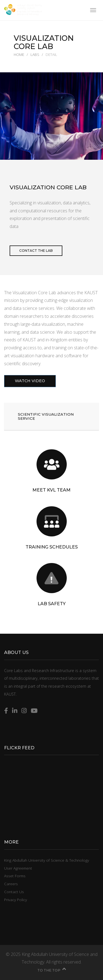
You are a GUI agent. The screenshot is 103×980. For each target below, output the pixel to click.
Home (19, 54)
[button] (51, 416)
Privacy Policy (16, 900)
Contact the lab (36, 251)
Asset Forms (15, 876)
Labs (35, 54)
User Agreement (18, 868)
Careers (11, 884)
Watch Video (30, 385)
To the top (52, 970)
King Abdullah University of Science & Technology (47, 860)
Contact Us (14, 892)
